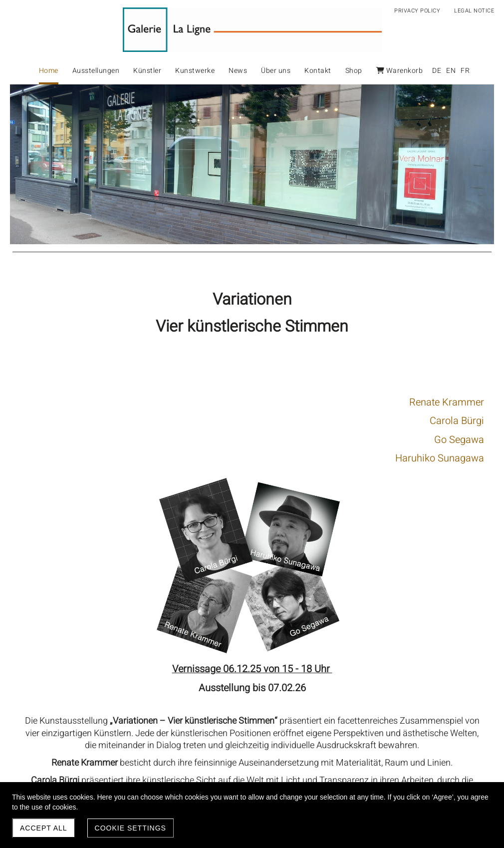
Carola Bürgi (217, 421)
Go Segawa (220, 440)
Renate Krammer (207, 402)
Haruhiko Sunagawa (200, 458)
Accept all (44, 828)
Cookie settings (130, 828)
